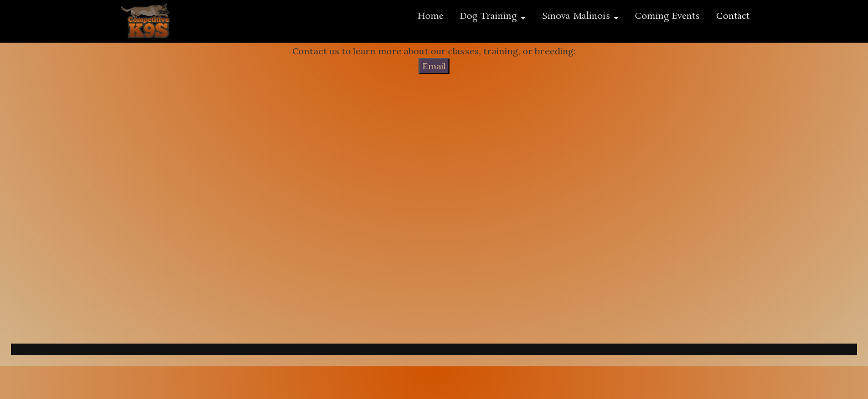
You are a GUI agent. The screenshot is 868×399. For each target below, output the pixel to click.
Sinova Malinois (580, 16)
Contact (733, 16)
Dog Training (493, 16)
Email (434, 66)
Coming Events (667, 16)
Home (431, 16)
